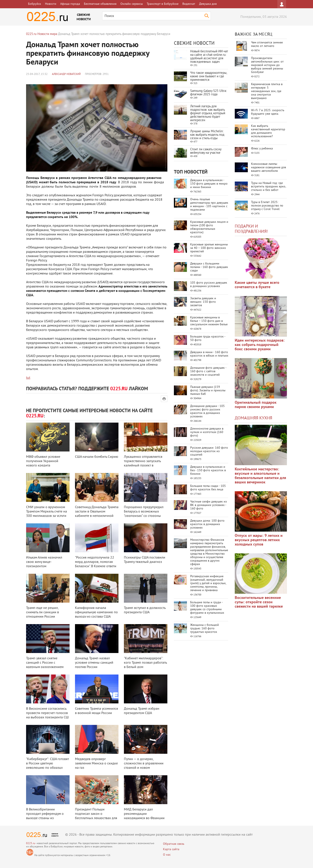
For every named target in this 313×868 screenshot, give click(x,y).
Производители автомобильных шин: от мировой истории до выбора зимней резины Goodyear (267, 65)
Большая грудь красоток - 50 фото (208, 338)
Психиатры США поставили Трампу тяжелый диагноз (145, 560)
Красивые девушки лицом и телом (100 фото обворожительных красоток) (209, 227)
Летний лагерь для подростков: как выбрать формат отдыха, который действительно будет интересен (208, 113)
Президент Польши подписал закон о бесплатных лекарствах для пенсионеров (96, 816)
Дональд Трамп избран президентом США (142, 711)
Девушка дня (208, 4)
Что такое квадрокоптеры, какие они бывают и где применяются (209, 77)
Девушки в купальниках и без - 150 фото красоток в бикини (208, 470)
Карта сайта (171, 849)
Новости (51, 4)
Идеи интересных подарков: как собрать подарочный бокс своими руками (260, 345)
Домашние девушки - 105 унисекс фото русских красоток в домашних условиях (207, 411)
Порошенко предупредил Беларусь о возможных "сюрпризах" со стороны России (144, 514)
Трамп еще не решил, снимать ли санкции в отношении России (42, 612)
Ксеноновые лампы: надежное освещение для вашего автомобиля (269, 168)
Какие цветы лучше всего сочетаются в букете (257, 285)
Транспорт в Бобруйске (163, 4)
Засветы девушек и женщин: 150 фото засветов (203, 302)
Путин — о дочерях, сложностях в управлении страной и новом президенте (144, 766)
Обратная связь (174, 844)
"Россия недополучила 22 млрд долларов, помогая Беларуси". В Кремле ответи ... (96, 564)
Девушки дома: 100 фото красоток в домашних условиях (207, 524)
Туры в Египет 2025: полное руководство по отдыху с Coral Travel (267, 206)
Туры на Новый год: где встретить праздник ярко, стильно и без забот (268, 187)
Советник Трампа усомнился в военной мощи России (97, 711)
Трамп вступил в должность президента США (145, 610)
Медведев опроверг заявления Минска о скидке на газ (96, 764)
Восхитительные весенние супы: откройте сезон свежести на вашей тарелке (259, 602)
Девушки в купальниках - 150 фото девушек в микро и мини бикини (209, 184)
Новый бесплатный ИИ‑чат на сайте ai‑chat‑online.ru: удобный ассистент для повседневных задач (209, 57)
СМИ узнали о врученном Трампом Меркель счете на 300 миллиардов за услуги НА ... (47, 514)
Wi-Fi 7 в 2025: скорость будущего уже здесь (268, 112)
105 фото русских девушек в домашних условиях (209, 285)
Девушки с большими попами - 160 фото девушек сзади (209, 267)
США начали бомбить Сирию (97, 457)
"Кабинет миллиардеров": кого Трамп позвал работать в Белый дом (145, 663)
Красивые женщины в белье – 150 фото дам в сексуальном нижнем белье (209, 321)
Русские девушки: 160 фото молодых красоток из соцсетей (209, 451)
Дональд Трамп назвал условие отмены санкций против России (94, 663)
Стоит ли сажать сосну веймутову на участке (206, 151)
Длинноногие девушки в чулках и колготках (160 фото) (207, 432)
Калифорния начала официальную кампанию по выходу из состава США (96, 612)
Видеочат (189, 4)
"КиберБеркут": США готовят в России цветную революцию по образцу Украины (47, 766)
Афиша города (70, 4)
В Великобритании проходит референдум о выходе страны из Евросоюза (45, 816)
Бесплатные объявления (100, 4)
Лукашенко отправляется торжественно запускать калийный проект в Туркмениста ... (143, 463)
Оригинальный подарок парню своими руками (256, 405)
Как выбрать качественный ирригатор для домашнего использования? (268, 131)
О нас (167, 855)
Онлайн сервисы (132, 4)
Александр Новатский (66, 74)
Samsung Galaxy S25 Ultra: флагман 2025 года (208, 93)
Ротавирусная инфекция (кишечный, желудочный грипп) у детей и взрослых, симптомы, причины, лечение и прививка (208, 583)
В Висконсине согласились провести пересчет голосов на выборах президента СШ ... (47, 715)
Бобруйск (35, 4)
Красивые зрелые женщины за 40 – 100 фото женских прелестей (209, 248)
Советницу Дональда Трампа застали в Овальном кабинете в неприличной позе (97, 514)
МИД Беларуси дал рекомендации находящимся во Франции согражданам (144, 816)
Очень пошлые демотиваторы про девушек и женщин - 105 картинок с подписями (209, 205)
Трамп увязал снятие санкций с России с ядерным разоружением (45, 663)
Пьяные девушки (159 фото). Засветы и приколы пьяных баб (208, 391)
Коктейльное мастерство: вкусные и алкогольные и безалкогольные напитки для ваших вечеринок (260, 476)
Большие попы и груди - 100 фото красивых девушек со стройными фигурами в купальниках (207, 608)
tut (28, 378)
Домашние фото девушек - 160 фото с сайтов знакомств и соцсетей (208, 371)
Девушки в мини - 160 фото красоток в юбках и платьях (209, 354)
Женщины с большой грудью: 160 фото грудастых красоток (205, 629)
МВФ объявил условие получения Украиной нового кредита (43, 461)
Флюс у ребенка (262, 149)
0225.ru (31, 844)
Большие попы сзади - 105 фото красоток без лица (208, 488)
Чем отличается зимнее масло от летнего (267, 44)
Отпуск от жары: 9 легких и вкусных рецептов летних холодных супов (259, 540)
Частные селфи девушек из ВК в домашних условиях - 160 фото (208, 505)
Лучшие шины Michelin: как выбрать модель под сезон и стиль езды (207, 135)
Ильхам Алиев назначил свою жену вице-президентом (44, 562)
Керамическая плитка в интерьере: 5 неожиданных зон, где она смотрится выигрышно (267, 91)
